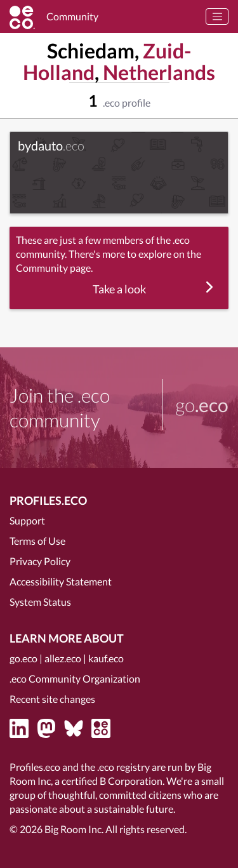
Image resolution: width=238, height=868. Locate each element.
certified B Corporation (112, 781)
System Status (40, 602)
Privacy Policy (40, 561)
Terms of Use (37, 541)
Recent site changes (52, 699)
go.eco (23, 658)
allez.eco (63, 658)
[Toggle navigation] (217, 17)
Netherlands (159, 72)
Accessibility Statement (61, 581)
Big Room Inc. (74, 829)
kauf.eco (106, 658)
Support (27, 520)
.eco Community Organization (75, 678)
